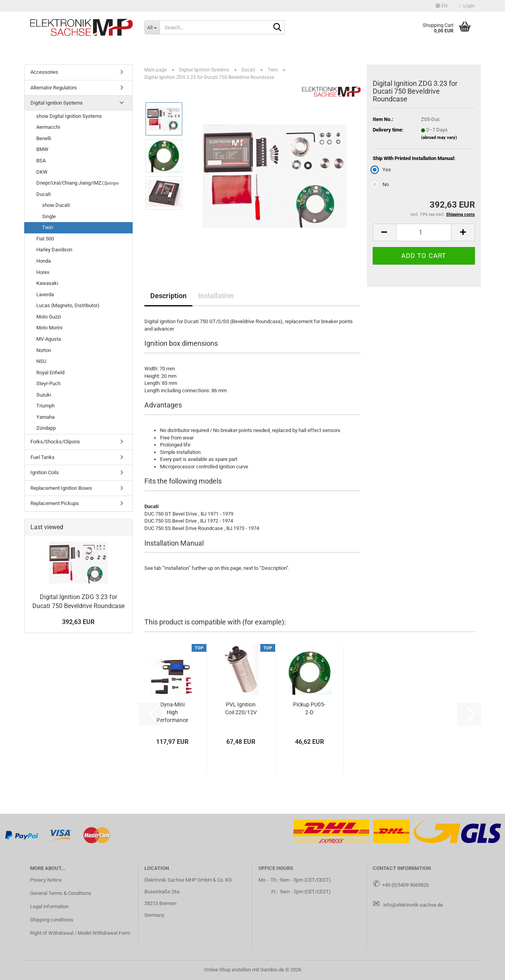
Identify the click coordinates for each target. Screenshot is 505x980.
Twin (48, 227)
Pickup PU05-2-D (309, 708)
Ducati (44, 194)
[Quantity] (424, 232)
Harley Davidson (54, 250)
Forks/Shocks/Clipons (55, 442)
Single (49, 216)
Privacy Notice (46, 880)
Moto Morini (49, 328)
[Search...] (152, 27)
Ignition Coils (45, 472)
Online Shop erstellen (228, 970)
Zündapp (46, 428)
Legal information (49, 906)
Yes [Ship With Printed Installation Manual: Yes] (382, 170)
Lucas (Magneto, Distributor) (68, 305)
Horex (43, 272)
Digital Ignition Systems (57, 103)
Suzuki (44, 395)
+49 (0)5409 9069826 (405, 885)
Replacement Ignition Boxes (61, 488)
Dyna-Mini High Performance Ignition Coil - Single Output (172, 713)
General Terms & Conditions (61, 893)
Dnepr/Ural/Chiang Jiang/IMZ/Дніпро (77, 183)
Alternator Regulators (54, 88)
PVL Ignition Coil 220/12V (241, 708)
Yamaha (45, 417)
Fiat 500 (45, 239)
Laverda (45, 294)
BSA (41, 161)
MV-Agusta (49, 339)
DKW (42, 172)
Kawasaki (47, 283)
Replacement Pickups (55, 503)
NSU (41, 361)
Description (168, 296)
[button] (442, 6)
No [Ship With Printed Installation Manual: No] (381, 184)
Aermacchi (48, 127)
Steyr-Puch (48, 383)
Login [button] (467, 6)
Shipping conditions (52, 920)
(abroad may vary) (439, 138)
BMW (42, 149)
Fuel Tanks (43, 457)
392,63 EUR (78, 622)
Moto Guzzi (49, 317)
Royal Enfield (50, 373)
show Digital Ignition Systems (69, 116)
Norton (44, 350)
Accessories (44, 72)
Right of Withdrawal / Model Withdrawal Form (80, 933)
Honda (44, 261)
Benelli (44, 138)
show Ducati (56, 205)
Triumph (45, 406)
